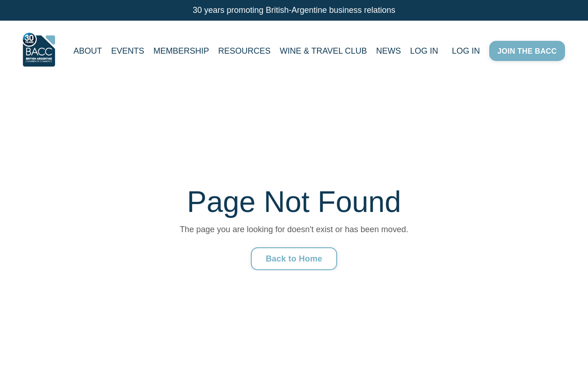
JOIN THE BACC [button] (527, 51)
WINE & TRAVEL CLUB (323, 51)
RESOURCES (244, 51)
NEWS (389, 51)
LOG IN (424, 51)
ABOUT (88, 51)
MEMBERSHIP (181, 51)
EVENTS (128, 51)
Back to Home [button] (294, 259)
